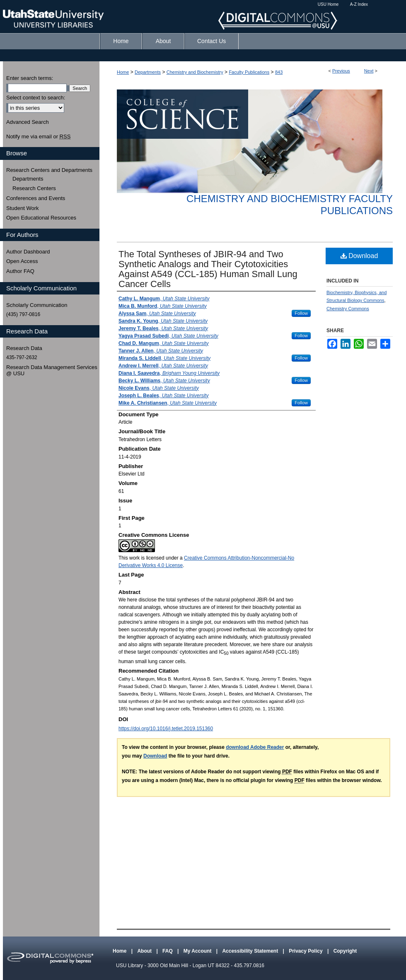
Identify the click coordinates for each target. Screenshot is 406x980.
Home (123, 72)
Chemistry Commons (348, 309)
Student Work (23, 208)
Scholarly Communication (37, 305)
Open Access (22, 261)
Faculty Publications (249, 72)
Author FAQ (20, 271)
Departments (148, 72)
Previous (341, 71)
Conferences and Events (36, 198)
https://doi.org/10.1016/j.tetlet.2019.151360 (166, 729)
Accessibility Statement (251, 951)
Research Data (24, 348)
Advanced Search (28, 122)
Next (369, 71)
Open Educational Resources (41, 218)
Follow (301, 313)
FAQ (168, 951)
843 (279, 72)
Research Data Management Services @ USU (52, 371)
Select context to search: (36, 98)
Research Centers (34, 188)
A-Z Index (359, 4)
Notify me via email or (38, 137)
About (145, 951)
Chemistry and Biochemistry (195, 72)
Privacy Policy (306, 951)
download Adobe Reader (255, 747)
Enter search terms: (30, 78)
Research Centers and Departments (49, 170)
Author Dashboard (28, 252)
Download (359, 256)
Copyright (345, 951)
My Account (198, 951)
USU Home (328, 4)
